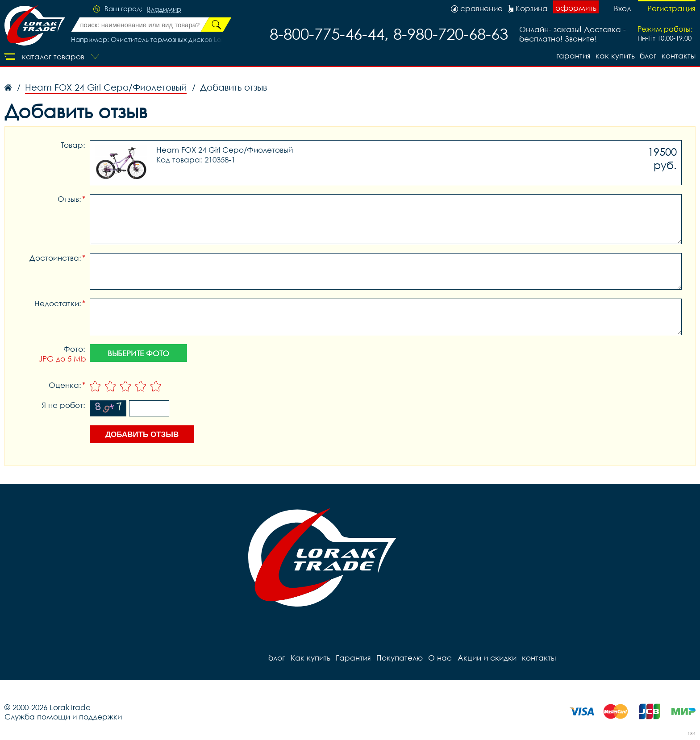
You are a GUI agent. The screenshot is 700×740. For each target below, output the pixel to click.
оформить (576, 8)
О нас (440, 658)
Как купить (615, 56)
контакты (679, 56)
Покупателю (399, 658)
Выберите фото (138, 353)
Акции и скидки (486, 658)
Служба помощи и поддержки (63, 717)
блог (648, 56)
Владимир (164, 9)
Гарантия (573, 56)
